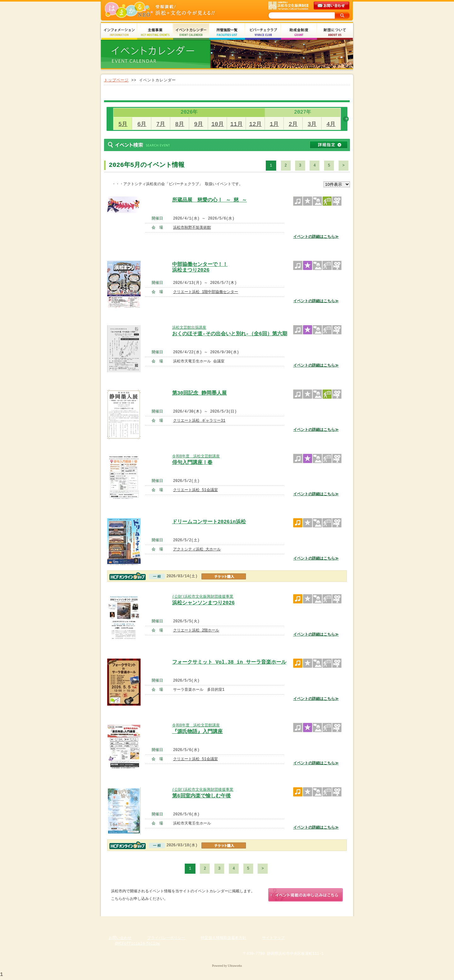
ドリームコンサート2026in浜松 (209, 522)
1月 (274, 124)
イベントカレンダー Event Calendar (191, 32)
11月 (236, 124)
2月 (293, 124)
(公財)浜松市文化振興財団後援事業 (203, 597)
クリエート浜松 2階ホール (196, 630)
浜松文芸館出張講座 (189, 328)
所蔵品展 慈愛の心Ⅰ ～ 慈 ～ (210, 200)
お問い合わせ (120, 939)
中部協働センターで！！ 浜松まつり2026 (200, 267)
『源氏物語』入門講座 (197, 732)
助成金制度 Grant (299, 32)
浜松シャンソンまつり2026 (203, 603)
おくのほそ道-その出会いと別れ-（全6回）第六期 (230, 334)
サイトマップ (273, 939)
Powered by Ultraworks (227, 967)
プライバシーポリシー (166, 939)
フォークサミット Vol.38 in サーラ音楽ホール (229, 662)
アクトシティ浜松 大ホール (197, 549)
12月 (255, 124)
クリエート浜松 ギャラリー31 (199, 421)
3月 (312, 124)
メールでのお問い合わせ (332, 6)
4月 (331, 124)
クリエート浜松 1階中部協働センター (206, 292)
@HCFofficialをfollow (137, 945)
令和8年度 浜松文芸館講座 (196, 456)
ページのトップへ (334, 922)
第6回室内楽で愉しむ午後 (201, 796)
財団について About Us (335, 32)
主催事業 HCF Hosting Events (155, 32)
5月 (123, 124)
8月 (180, 124)
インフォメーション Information (119, 32)
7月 (161, 124)
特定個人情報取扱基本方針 (224, 939)
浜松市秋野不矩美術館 (192, 228)
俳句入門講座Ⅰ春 (192, 463)
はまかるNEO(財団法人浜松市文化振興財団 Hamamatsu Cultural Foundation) (173, 10)
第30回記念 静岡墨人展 (199, 393)
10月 (218, 124)
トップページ (116, 80)
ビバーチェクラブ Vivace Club (263, 32)
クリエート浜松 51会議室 (195, 490)
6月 (142, 124)
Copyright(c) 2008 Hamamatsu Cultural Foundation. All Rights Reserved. (227, 961)
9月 (199, 124)
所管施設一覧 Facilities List (227, 32)
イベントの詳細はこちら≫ (316, 237)
